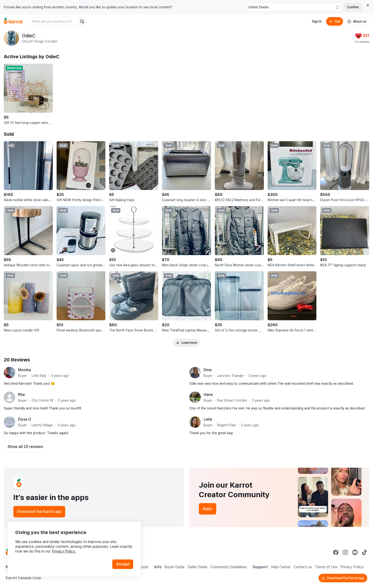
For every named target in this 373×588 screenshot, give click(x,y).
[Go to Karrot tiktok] (364, 552)
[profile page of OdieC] (11, 38)
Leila (208, 419)
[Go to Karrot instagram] (345, 552)
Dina (208, 370)
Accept (123, 564)
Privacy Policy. (64, 551)
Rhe (21, 395)
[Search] (82, 21)
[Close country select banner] (368, 5)
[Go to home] (13, 21)
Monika (25, 370)
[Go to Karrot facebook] (336, 552)
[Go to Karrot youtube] (355, 552)
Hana (208, 395)
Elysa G (25, 419)
